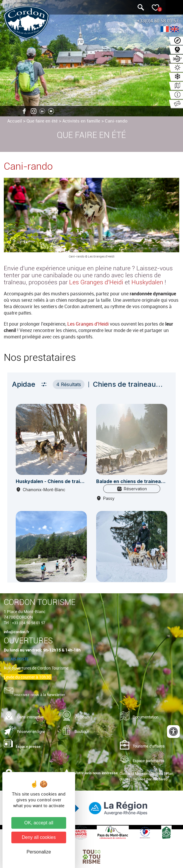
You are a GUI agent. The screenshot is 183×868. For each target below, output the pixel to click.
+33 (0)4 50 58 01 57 (29, 623)
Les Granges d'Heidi (96, 282)
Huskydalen (147, 282)
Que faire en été (42, 121)
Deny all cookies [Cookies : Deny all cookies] (39, 837)
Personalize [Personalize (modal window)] (39, 852)
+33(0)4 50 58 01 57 (158, 21)
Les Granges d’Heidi (88, 324)
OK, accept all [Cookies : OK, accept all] (39, 823)
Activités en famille (81, 121)
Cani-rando (116, 121)
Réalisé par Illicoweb (150, 779)
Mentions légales (149, 773)
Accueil (15, 121)
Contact (126, 773)
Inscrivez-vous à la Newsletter (39, 695)
